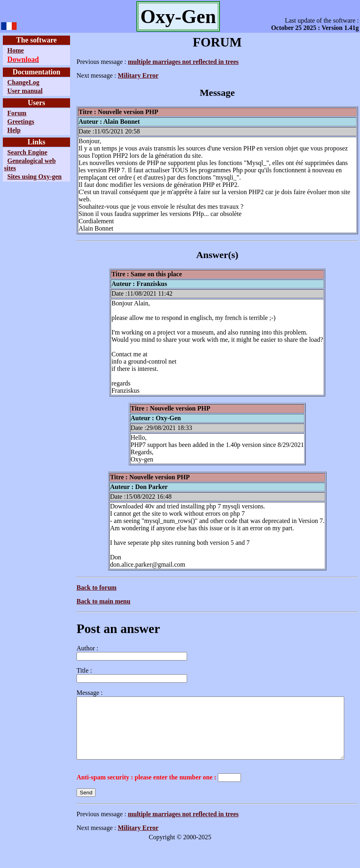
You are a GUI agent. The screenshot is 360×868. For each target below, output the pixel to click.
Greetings (21, 122)
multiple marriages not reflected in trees (165, 62)
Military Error (120, 75)
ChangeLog (23, 82)
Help (14, 130)
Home (16, 50)
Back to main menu (85, 594)
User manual (25, 91)
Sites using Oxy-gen (20, 180)
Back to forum (78, 580)
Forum (17, 113)
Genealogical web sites (23, 164)
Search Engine (27, 152)
